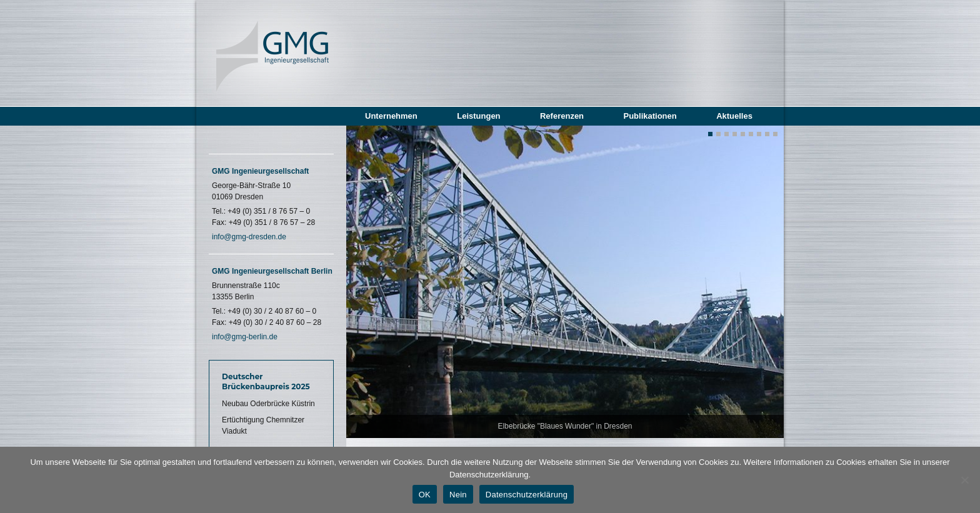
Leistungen (478, 116)
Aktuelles (734, 116)
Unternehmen (391, 116)
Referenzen (562, 116)
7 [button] (759, 134)
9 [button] (775, 134)
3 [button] (727, 134)
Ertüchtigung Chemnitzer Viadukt (263, 426)
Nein (458, 495)
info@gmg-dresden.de (249, 237)
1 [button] (710, 134)
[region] (565, 282)
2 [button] (718, 134)
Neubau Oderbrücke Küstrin (268, 404)
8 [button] (767, 134)
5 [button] (743, 134)
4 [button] (735, 134)
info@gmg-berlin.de (245, 337)
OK (425, 495)
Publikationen (650, 116)
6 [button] (751, 134)
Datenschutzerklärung (527, 495)
